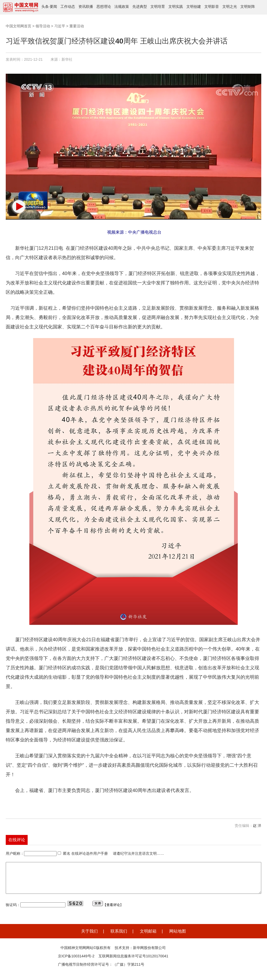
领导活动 (43, 26)
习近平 (60, 26)
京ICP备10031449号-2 (76, 962)
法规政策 (122, 7)
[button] (19, 207)
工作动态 (68, 7)
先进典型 (140, 7)
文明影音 (212, 7)
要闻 (53, 7)
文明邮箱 (148, 937)
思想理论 (104, 7)
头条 (45, 7)
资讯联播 (86, 7)
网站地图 (178, 937)
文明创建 (194, 7)
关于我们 (89, 937)
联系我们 (119, 937)
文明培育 (158, 7)
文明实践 (176, 7)
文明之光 (230, 7)
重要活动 (77, 26)
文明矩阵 (248, 7)
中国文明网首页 (19, 26)
